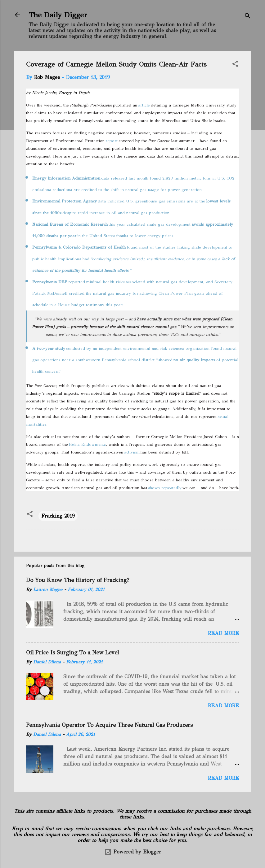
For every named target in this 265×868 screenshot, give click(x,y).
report (112, 141)
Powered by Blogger (133, 852)
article (144, 105)
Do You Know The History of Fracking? (78, 580)
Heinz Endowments (87, 445)
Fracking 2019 (58, 516)
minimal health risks (105, 282)
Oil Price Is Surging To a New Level (72, 653)
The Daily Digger (58, 15)
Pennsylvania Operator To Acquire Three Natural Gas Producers (109, 725)
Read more (223, 633)
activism (132, 452)
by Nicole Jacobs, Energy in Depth (58, 93)
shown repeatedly (165, 488)
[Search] (248, 17)
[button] (235, 65)
